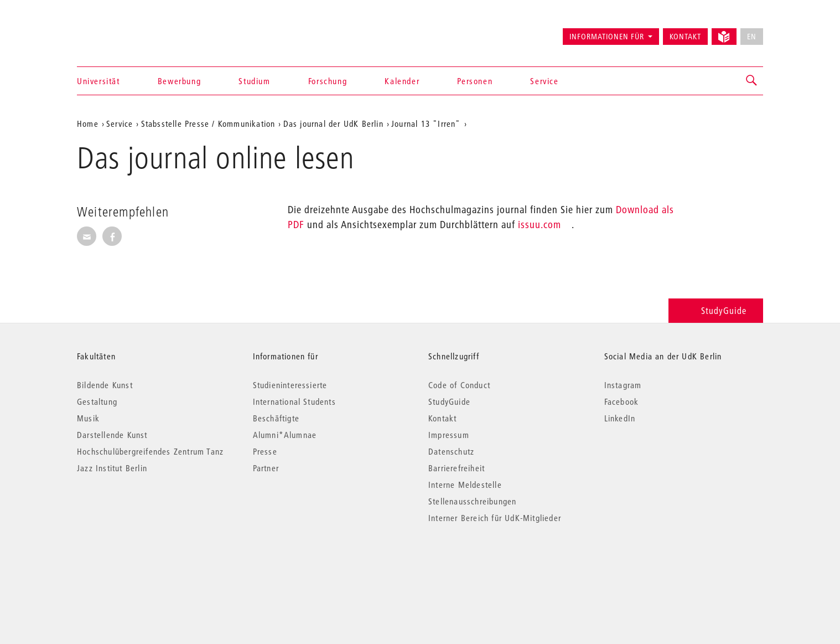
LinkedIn (620, 418)
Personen (475, 81)
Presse (265, 451)
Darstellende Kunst (112, 435)
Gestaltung (97, 401)
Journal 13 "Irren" (426, 123)
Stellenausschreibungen (472, 501)
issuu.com (540, 225)
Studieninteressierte (290, 385)
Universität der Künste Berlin (120, 32)
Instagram (623, 385)
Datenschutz (451, 451)
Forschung (328, 81)
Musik (88, 418)
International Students (294, 401)
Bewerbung (179, 81)
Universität (98, 81)
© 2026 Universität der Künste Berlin (135, 565)
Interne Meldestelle (465, 485)
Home (88, 123)
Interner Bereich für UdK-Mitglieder (495, 518)
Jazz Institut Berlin (112, 468)
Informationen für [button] (607, 37)
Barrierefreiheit (457, 468)
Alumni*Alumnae (285, 435)
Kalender (402, 81)
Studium (254, 81)
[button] (752, 81)
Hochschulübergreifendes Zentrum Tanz (150, 451)
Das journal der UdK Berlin (333, 123)
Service (544, 81)
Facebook (622, 401)
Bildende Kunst (105, 385)
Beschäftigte (276, 418)
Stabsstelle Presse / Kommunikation (208, 123)
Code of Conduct (459, 385)
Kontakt (685, 37)
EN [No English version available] (752, 37)
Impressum (449, 435)
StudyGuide (716, 310)
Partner (266, 468)
